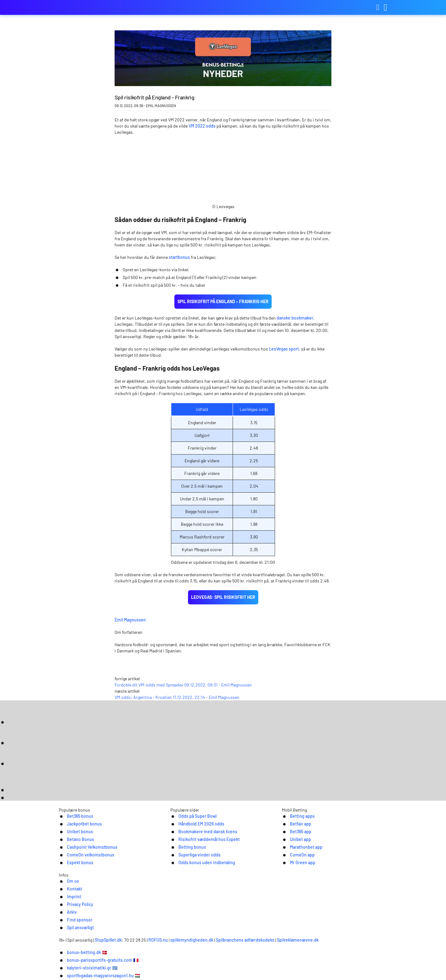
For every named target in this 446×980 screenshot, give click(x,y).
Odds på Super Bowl (192, 832)
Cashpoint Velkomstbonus (87, 864)
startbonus (179, 257)
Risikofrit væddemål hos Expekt (205, 856)
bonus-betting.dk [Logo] (90, 8)
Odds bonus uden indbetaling (202, 880)
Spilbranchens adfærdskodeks (280, 937)
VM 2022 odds (202, 126)
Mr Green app (296, 880)
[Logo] (223, 925)
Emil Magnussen (176, 626)
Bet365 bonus (74, 832)
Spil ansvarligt (309, 912)
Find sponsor (270, 912)
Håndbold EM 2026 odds (196, 840)
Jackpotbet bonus (79, 840)
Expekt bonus (74, 880)
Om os (129, 912)
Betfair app (294, 840)
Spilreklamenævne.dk (332, 937)
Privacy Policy (211, 912)
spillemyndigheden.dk (226, 937)
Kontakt (154, 912)
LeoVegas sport (284, 349)
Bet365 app (294, 848)
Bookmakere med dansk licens (203, 848)
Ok (367, 969)
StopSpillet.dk (143, 937)
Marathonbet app (300, 864)
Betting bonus (186, 864)
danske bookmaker (295, 318)
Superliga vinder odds (194, 872)
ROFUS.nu (192, 937)
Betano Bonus (74, 856)
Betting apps (296, 832)
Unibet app (294, 856)
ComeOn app (296, 872)
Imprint (179, 912)
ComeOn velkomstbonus (85, 872)
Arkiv (241, 912)
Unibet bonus (73, 848)
